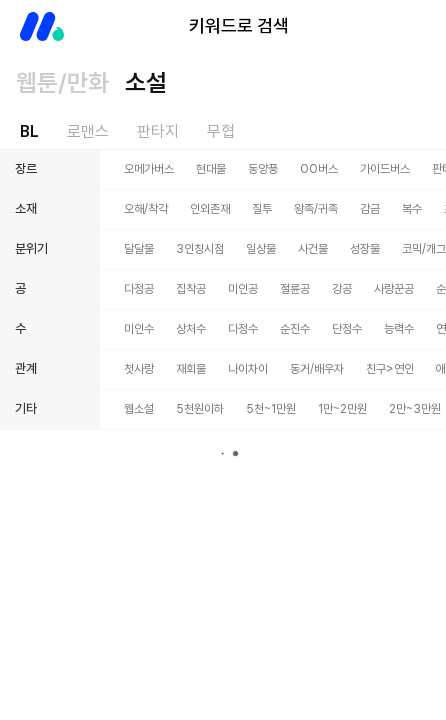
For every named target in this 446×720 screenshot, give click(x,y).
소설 (146, 82)
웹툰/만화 (62, 82)
